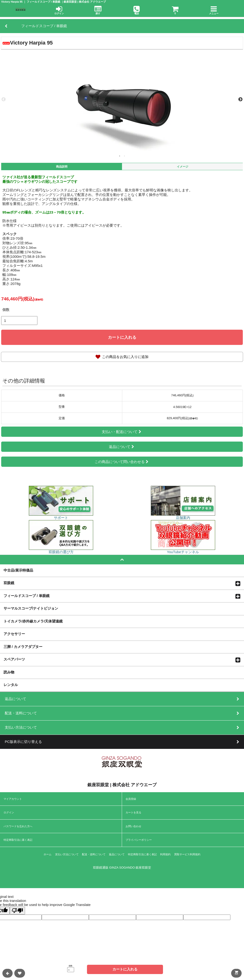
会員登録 (131, 799)
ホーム (48, 854)
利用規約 (165, 854)
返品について (122, 447)
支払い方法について (67, 854)
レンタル (11, 685)
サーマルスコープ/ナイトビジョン (31, 608)
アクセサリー (14, 634)
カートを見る (133, 812)
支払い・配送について (122, 432)
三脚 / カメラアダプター (23, 647)
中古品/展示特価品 (18, 570)
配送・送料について (94, 854)
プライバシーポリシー (139, 840)
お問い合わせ (133, 826)
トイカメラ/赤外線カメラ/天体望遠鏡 (33, 621)
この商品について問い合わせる (122, 462)
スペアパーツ (14, 659)
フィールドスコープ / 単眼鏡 (27, 596)
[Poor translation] (17, 911)
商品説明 (62, 167)
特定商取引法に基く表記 (18, 840)
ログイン (9, 812)
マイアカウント (13, 799)
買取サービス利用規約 (187, 854)
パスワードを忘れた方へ (18, 826)
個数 (6, 310)
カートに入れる (122, 337)
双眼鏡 (9, 583)
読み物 (9, 672)
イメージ (183, 167)
